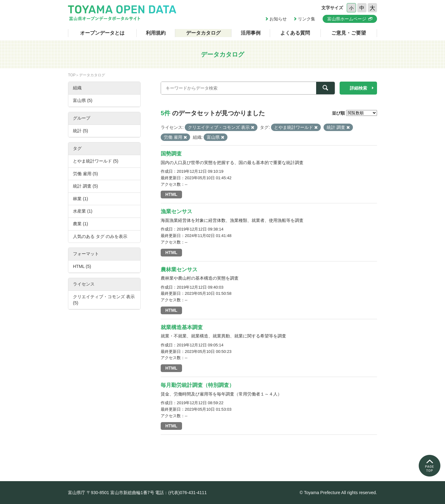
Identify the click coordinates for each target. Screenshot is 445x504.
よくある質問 (295, 33)
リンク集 (307, 19)
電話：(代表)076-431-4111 (181, 493)
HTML (171, 194)
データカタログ (203, 33)
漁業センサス (176, 212)
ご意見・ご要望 (349, 33)
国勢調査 (171, 154)
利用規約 (156, 33)
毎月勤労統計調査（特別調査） (197, 385)
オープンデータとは (102, 33)
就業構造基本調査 (182, 327)
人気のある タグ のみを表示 (100, 236)
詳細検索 (358, 88)
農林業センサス (179, 270)
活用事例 (251, 33)
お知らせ (278, 19)
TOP (72, 75)
